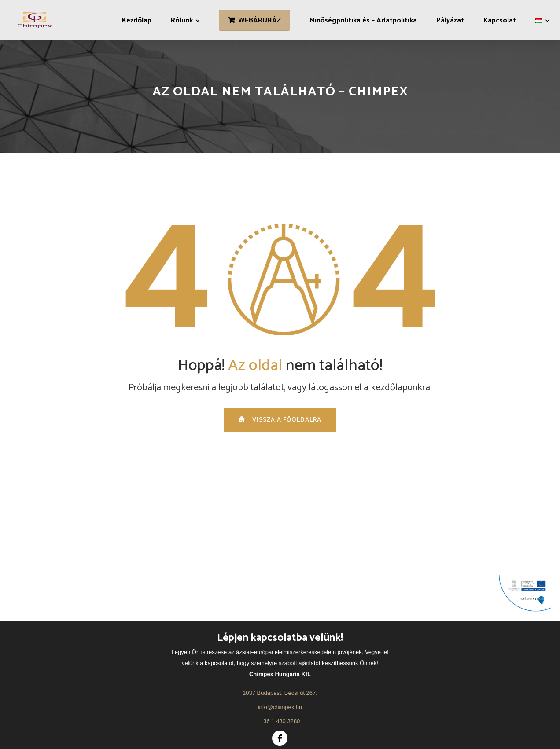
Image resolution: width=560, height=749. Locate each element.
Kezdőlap (137, 21)
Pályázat (450, 21)
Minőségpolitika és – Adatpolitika (363, 21)
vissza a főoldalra (280, 420)
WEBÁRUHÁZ (260, 20)
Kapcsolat (500, 21)
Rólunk (182, 20)
